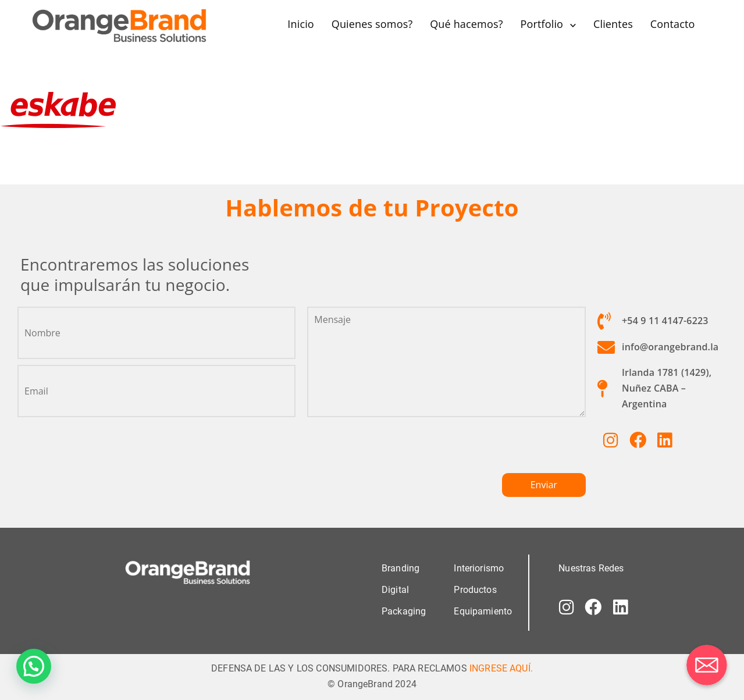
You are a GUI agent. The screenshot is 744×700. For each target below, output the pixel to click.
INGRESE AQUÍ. (501, 668)
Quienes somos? (372, 24)
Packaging (404, 611)
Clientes (613, 24)
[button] (34, 666)
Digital (395, 589)
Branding (401, 568)
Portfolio (542, 24)
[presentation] (396, 450)
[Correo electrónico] (707, 665)
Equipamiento (483, 611)
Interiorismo (479, 568)
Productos (475, 589)
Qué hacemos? (466, 24)
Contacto (673, 24)
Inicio (301, 24)
